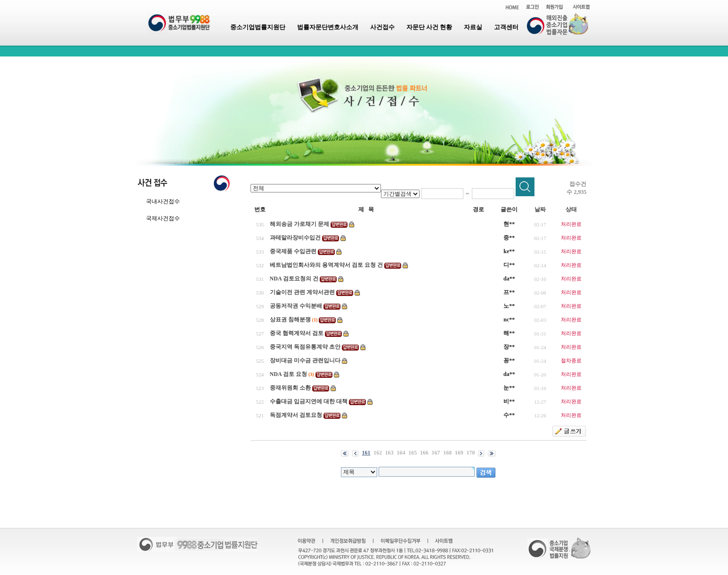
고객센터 (506, 27)
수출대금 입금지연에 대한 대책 (309, 401)
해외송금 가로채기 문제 (299, 224)
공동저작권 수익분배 (296, 306)
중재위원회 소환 (290, 388)
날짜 (540, 209)
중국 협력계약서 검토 (297, 333)
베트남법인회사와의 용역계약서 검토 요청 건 (326, 265)
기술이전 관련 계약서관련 (302, 292)
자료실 (473, 27)
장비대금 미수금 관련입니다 (305, 360)
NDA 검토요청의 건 (294, 279)
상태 (571, 209)
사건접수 (382, 27)
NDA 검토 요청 (288, 374)
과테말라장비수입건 (295, 238)
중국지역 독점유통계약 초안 (305, 347)
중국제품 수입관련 (293, 251)
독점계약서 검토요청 (296, 415)
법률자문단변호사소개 (328, 27)
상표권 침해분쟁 (290, 319)
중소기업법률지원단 (258, 27)
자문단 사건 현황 (429, 27)
